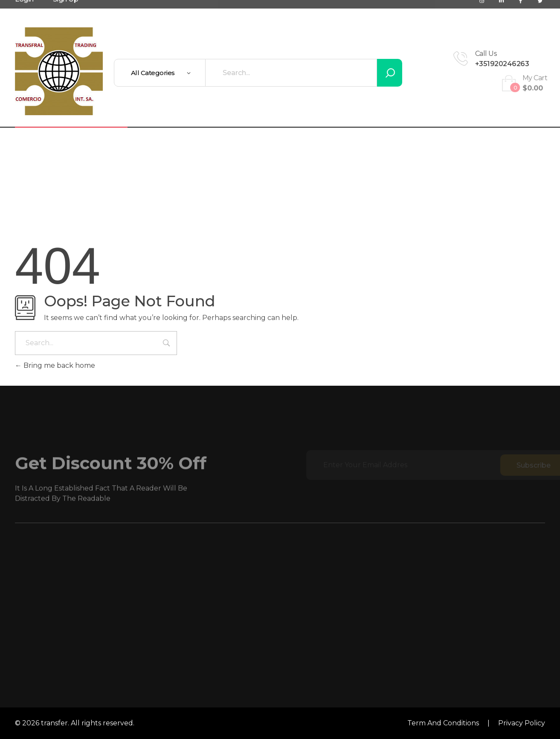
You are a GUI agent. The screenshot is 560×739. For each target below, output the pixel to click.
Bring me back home (55, 365)
